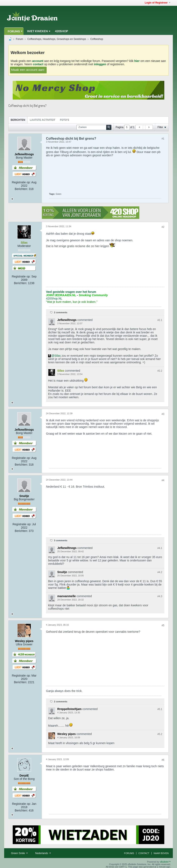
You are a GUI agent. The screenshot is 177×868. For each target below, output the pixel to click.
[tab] (18, 120)
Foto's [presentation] (65, 120)
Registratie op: (21, 182)
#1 (163, 139)
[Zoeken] (94, 127)
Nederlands (43, 853)
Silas (57, 356)
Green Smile (19, 853)
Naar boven (161, 853)
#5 (163, 625)
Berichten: (21, 189)
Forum (19, 39)
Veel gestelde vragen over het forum (71, 292)
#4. (160, 548)
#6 (163, 760)
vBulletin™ (165, 862)
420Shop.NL (54, 298)
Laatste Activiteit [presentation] (43, 120)
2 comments (61, 312)
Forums (14, 31)
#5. (160, 709)
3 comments (61, 540)
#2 (163, 227)
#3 (163, 414)
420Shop (62, 31)
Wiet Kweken (37, 31)
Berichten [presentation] (18, 120)
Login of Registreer (158, 3)
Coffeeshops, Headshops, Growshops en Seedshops (57, 39)
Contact (144, 853)
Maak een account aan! (28, 69)
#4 (163, 480)
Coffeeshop (97, 39)
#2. (160, 320)
